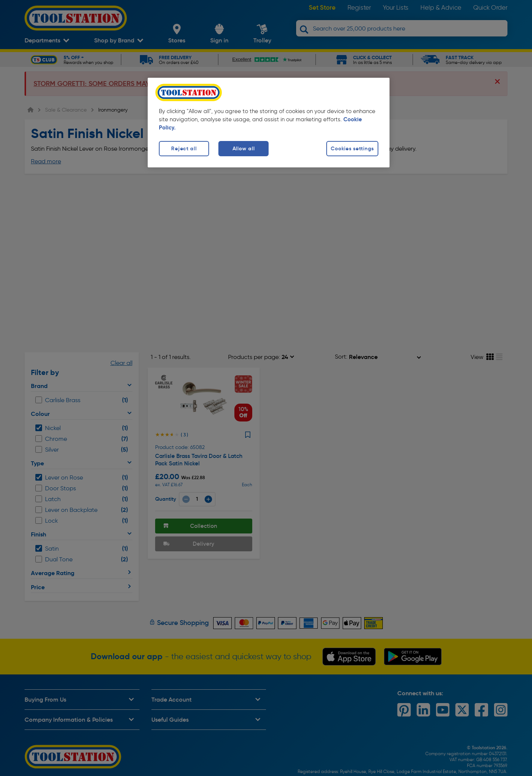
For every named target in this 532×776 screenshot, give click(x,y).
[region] (269, 123)
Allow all (243, 148)
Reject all (184, 148)
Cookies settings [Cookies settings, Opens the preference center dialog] (352, 148)
